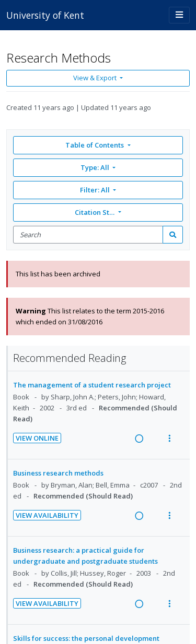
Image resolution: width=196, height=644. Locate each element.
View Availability (47, 515)
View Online (37, 438)
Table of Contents (95, 145)
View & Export (96, 78)
